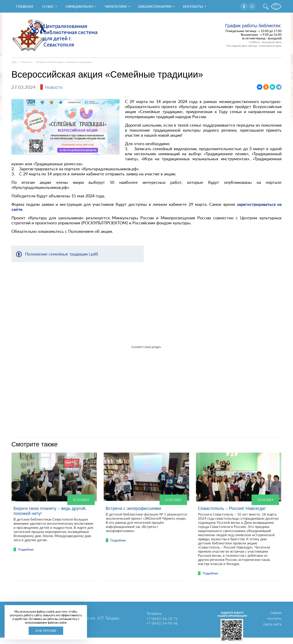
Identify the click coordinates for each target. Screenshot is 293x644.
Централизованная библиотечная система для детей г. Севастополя (71, 35)
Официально (79, 6)
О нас (48, 6)
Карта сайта (272, 624)
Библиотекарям (155, 6)
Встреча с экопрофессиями (133, 508)
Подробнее (26, 549)
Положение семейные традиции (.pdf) (62, 254)
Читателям (116, 6)
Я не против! (46, 631)
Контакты (193, 6)
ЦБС (14, 62)
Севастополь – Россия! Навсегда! (232, 508)
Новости (27, 62)
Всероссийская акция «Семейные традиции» (65, 62)
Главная (25, 6)
